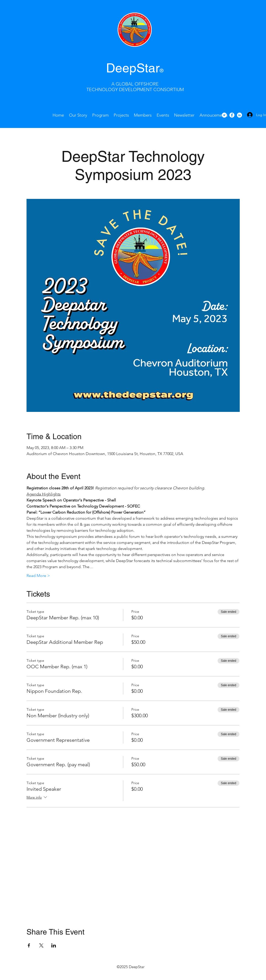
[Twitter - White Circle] (224, 115)
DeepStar (133, 68)
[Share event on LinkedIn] (54, 945)
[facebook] (232, 115)
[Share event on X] (41, 945)
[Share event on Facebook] (29, 945)
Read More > (38, 576)
